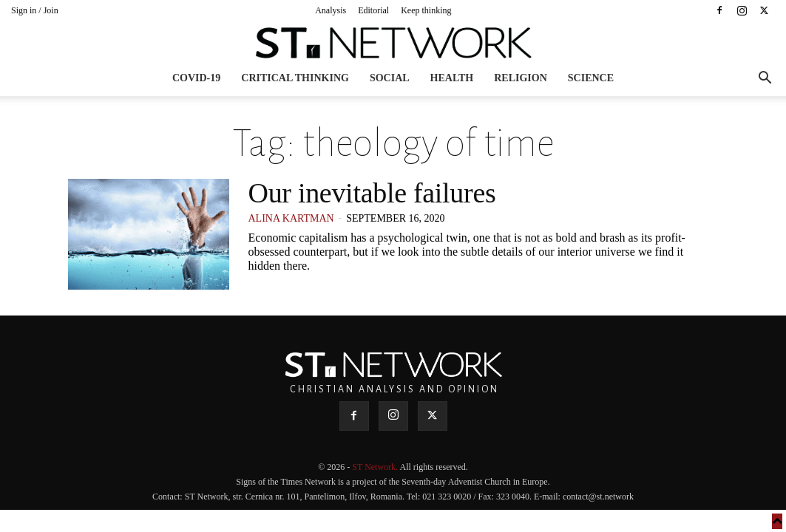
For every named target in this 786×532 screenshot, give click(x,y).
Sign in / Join (35, 10)
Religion (521, 78)
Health (452, 78)
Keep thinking (426, 10)
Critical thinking (295, 78)
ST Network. (376, 467)
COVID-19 (196, 78)
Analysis (331, 10)
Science (591, 78)
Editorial (373, 10)
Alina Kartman (291, 218)
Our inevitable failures (372, 193)
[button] (765, 79)
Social (390, 78)
